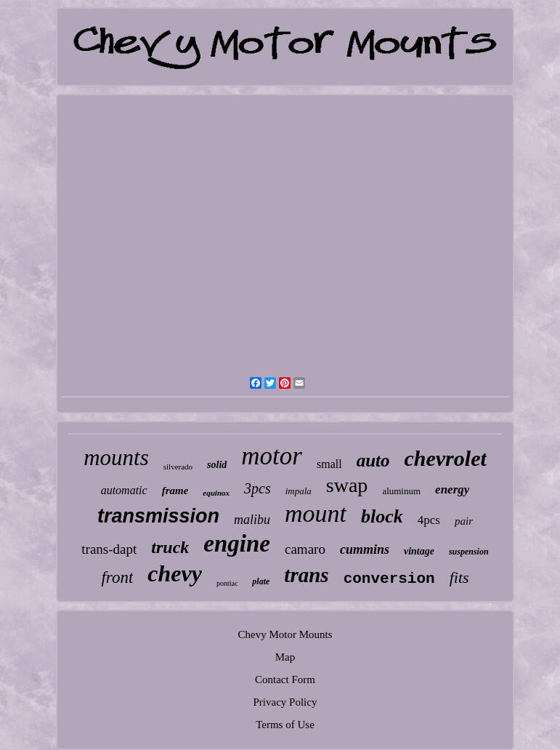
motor (272, 456)
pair (464, 521)
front (117, 577)
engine (237, 544)
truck (170, 547)
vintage (419, 551)
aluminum (401, 491)
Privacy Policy (285, 702)
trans (306, 575)
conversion (389, 579)
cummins (365, 549)
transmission (158, 516)
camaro (305, 549)
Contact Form (285, 680)
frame (175, 491)
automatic (124, 490)
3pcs (257, 488)
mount (316, 513)
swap (347, 485)
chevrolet (445, 458)
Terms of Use (285, 725)
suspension (469, 552)
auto (373, 460)
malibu (252, 520)
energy (452, 489)
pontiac (227, 583)
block (382, 516)
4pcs (429, 520)
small (329, 464)
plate (261, 581)
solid (217, 465)
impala (299, 491)
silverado (178, 467)
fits (459, 577)
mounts (116, 457)
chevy (175, 573)
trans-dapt (109, 549)
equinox (216, 493)
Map (285, 657)
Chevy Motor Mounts (285, 634)
